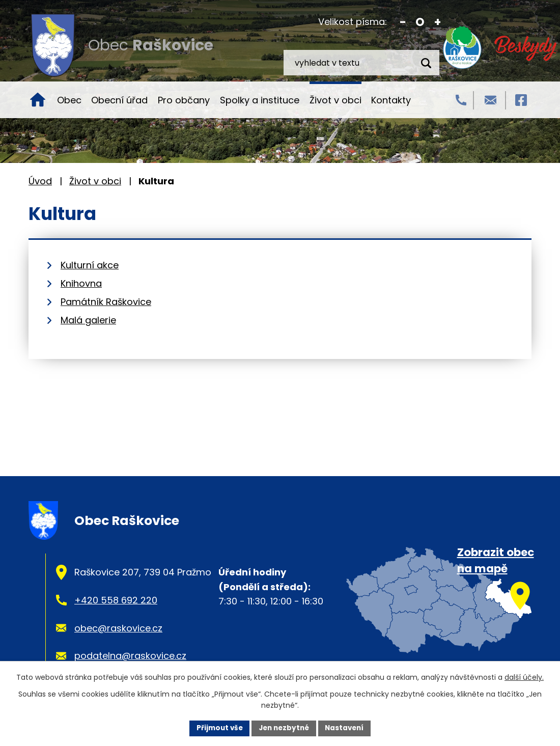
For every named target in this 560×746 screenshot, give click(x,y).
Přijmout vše (217, 728)
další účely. (524, 677)
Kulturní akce (90, 265)
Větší (438, 22)
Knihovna (81, 283)
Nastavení (347, 728)
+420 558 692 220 (116, 600)
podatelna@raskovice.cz (130, 656)
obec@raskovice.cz (118, 628)
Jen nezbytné (284, 728)
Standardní (420, 22)
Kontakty (391, 100)
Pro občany (184, 100)
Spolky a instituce (260, 100)
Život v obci (335, 100)
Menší (403, 22)
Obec (69, 100)
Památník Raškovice (106, 302)
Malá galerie (88, 320)
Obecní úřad (119, 100)
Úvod (38, 100)
